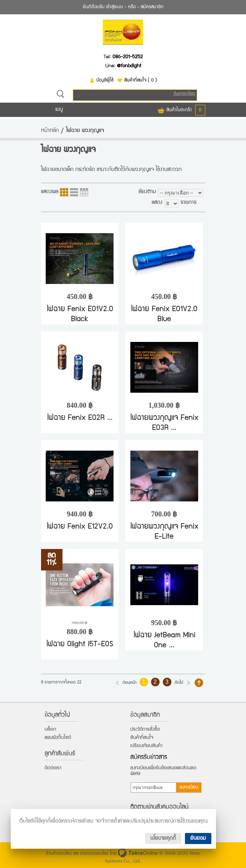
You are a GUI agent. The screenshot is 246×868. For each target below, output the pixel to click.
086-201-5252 (128, 57)
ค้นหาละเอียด (184, 94)
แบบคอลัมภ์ (64, 192)
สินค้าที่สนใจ (140, 80)
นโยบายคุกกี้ (163, 838)
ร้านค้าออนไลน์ (59, 854)
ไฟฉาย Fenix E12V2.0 (80, 527)
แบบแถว (74, 192)
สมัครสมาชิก (152, 7)
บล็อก (50, 730)
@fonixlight (129, 66)
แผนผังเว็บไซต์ (58, 738)
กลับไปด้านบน (199, 683)
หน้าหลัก (50, 131)
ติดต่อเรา (53, 768)
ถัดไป (179, 683)
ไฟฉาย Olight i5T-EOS (80, 645)
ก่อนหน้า (130, 683)
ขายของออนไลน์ (94, 854)
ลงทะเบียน (189, 788)
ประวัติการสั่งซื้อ (145, 730)
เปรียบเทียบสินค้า (146, 746)
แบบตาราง (84, 192)
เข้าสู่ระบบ (115, 7)
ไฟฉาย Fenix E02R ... (80, 418)
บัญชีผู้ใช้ (105, 80)
